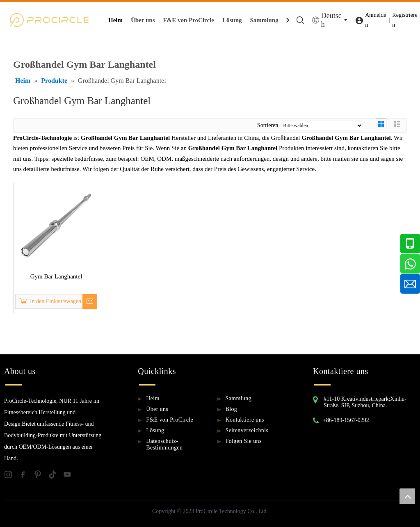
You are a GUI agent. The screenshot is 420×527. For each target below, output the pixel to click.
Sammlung (264, 20)
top (407, 496)
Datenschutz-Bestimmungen (164, 444)
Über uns (143, 20)
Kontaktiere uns (245, 420)
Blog (232, 409)
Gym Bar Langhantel (56, 276)
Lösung (232, 20)
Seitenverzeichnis (247, 430)
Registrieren (405, 20)
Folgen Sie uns (244, 441)
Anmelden (375, 20)
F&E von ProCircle (189, 20)
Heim (115, 20)
